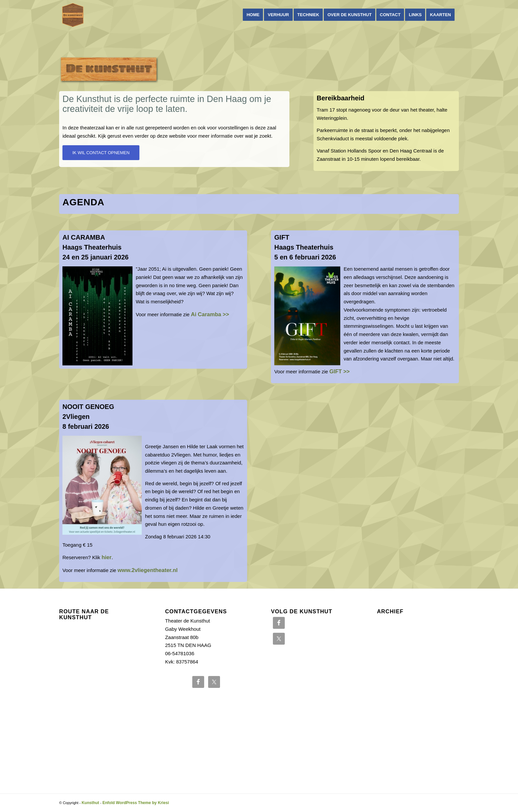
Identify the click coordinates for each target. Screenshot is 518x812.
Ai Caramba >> (210, 314)
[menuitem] (253, 15)
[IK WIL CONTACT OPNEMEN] (101, 153)
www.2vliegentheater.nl (148, 570)
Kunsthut (90, 803)
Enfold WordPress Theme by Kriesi (136, 803)
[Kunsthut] (73, 15)
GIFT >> (339, 371)
